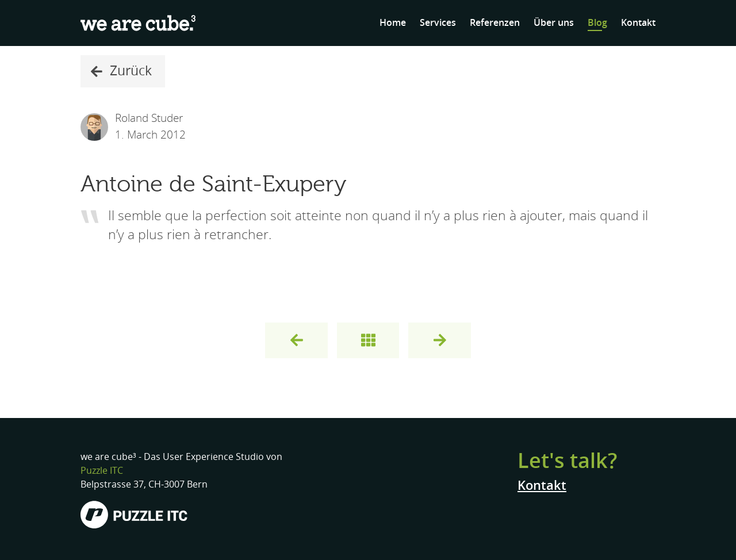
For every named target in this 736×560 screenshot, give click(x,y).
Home (393, 23)
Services (438, 23)
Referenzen (495, 23)
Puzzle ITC (102, 471)
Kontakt (638, 23)
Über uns (554, 23)
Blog (597, 23)
